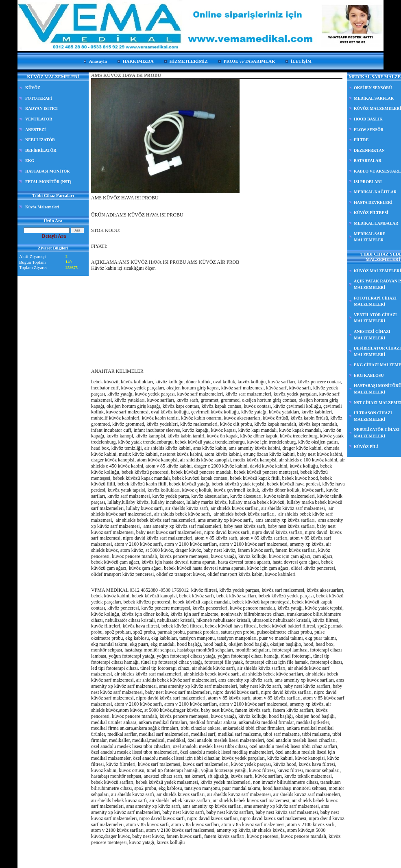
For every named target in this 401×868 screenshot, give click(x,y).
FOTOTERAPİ (39, 98)
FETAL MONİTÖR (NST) (48, 182)
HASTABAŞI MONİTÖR (48, 171)
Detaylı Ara (54, 236)
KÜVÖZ (33, 88)
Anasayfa (98, 61)
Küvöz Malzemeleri (42, 207)
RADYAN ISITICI (41, 108)
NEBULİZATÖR (40, 140)
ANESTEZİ (36, 130)
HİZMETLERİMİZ (189, 61)
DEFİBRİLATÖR (41, 150)
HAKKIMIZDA (138, 61)
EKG (30, 161)
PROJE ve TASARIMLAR (249, 61)
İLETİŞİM (301, 61)
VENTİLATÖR (39, 119)
